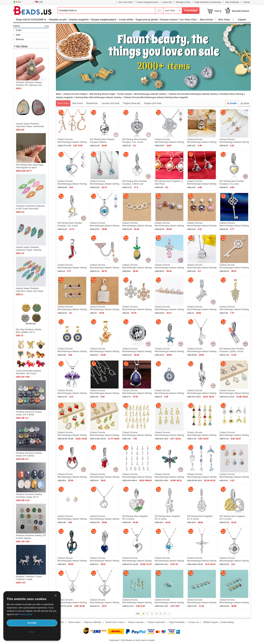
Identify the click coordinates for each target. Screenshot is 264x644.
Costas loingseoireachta (147, 2)
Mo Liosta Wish (126, 2)
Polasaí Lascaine (136, 622)
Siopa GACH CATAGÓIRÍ (31, 20)
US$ (39, 2)
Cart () (218, 11)
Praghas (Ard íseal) (153, 103)
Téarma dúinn (74, 622)
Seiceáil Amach (240, 11)
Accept (32, 623)
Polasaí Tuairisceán (156, 622)
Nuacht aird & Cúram (115, 622)
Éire (17, 2)
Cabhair (246, 2)
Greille (232, 103)
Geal (47, 26)
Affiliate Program (211, 622)
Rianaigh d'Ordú (183, 2)
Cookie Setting (227, 622)
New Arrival (78, 103)
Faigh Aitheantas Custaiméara (208, 2)
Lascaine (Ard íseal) (111, 103)
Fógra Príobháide (177, 622)
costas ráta (167, 2)
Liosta (245, 103)
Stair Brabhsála (232, 2)
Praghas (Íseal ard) (132, 103)
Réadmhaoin (92, 103)
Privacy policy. (26, 614)
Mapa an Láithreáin (93, 622)
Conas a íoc (194, 622)
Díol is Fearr (63, 103)
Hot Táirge (22, 46)
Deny (32, 632)
